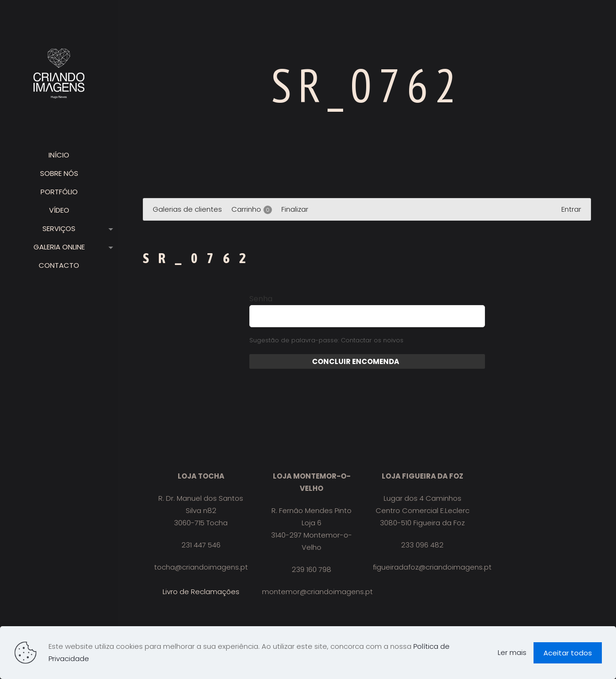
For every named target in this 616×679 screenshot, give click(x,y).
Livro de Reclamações (201, 592)
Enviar (411, 361)
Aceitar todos (568, 653)
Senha (261, 299)
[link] (109, 229)
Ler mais (512, 652)
